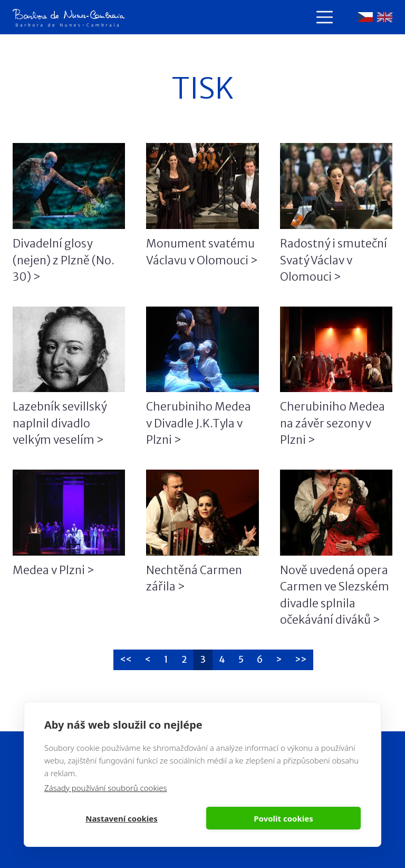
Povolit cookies (283, 818)
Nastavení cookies (122, 818)
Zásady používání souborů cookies (106, 788)
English (385, 17)
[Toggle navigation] (325, 17)
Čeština (365, 17)
